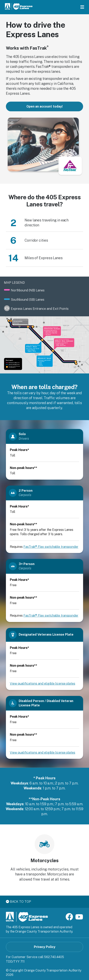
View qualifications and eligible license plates (43, 684)
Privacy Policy (45, 947)
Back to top (19, 902)
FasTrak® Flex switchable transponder (51, 547)
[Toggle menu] (82, 7)
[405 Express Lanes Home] (19, 7)
